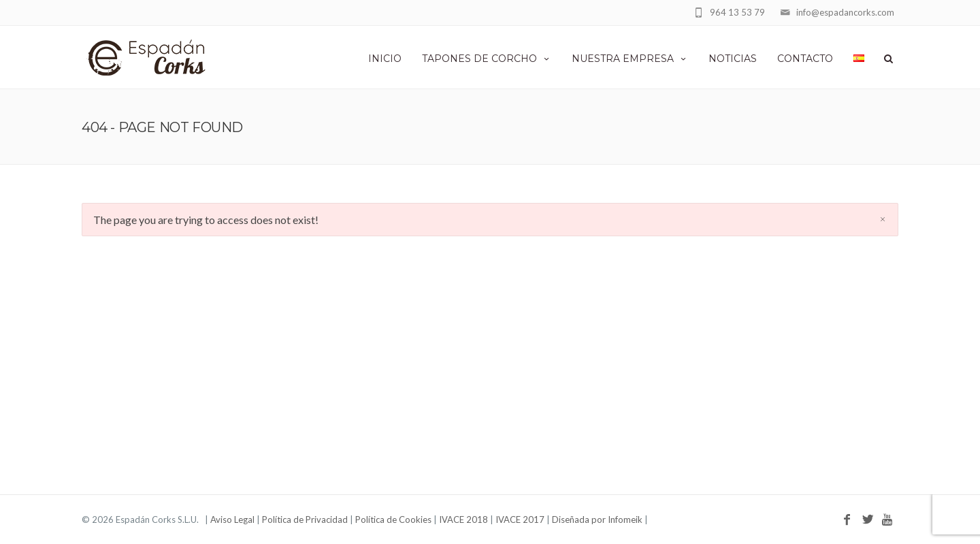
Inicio (385, 59)
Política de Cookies (393, 519)
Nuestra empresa (630, 59)
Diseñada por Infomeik (597, 519)
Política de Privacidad (305, 519)
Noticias (733, 59)
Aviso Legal (232, 519)
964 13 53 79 (737, 12)
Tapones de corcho (487, 59)
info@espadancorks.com (845, 12)
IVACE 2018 (463, 519)
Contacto (805, 59)
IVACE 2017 (520, 519)
